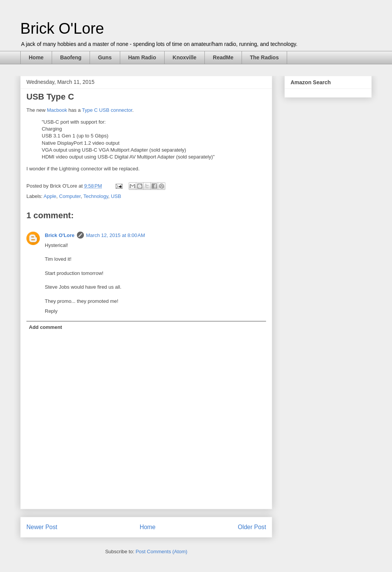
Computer (70, 196)
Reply (51, 311)
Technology (96, 196)
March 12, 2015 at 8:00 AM (116, 235)
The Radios (264, 57)
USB (116, 196)
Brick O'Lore (62, 28)
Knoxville (185, 57)
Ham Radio (142, 57)
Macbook (57, 110)
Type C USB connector (107, 110)
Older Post (252, 527)
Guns (105, 57)
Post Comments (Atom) (161, 552)
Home (36, 57)
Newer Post (42, 527)
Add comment (46, 327)
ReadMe (223, 57)
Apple (50, 196)
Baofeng (71, 57)
